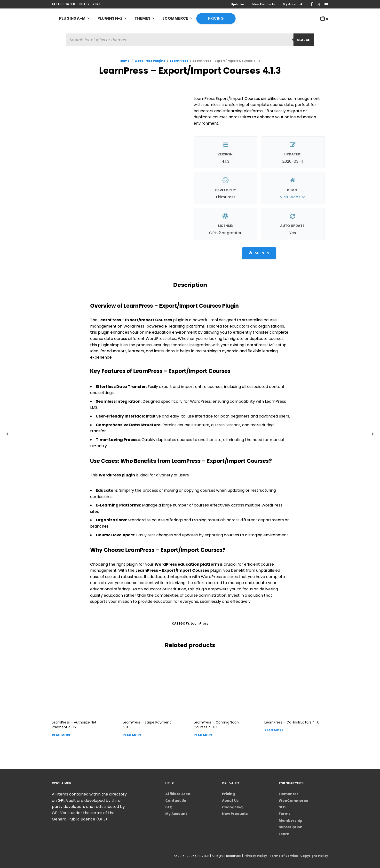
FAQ (169, 806)
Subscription (291, 826)
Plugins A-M (72, 19)
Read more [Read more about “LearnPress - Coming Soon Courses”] (203, 734)
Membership (290, 819)
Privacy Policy (253, 855)
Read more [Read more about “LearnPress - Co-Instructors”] (274, 729)
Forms (285, 812)
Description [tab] (190, 284)
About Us (230, 799)
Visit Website (293, 197)
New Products (264, 4)
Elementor (289, 793)
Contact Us (176, 799)
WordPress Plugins (150, 61)
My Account (292, 4)
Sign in (259, 253)
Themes (142, 19)
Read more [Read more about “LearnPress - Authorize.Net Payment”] (61, 734)
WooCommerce (293, 799)
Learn (284, 833)
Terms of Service (282, 855)
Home (125, 61)
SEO (282, 806)
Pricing (216, 19)
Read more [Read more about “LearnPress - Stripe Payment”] (132, 734)
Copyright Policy (314, 855)
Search (304, 40)
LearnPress (179, 61)
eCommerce (175, 19)
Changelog (232, 806)
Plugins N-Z (110, 19)
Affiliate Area (178, 793)
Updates (238, 4)
